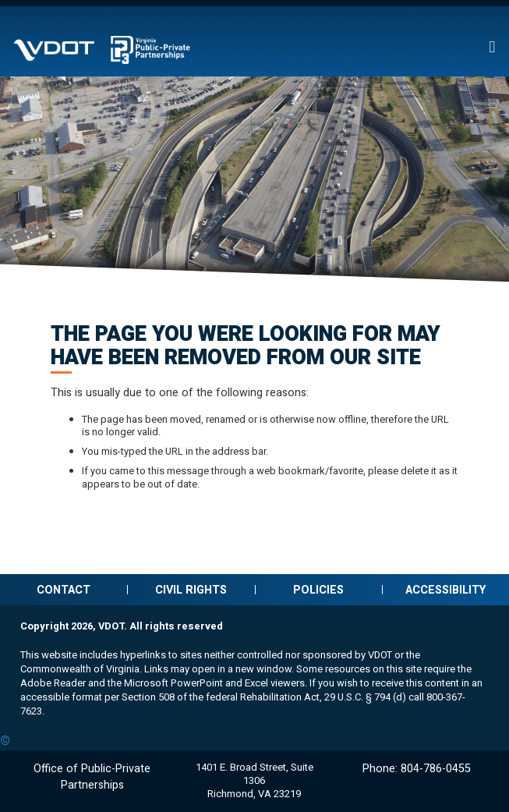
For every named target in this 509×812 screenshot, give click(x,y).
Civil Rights (191, 590)
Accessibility (445, 590)
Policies (318, 590)
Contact (64, 590)
